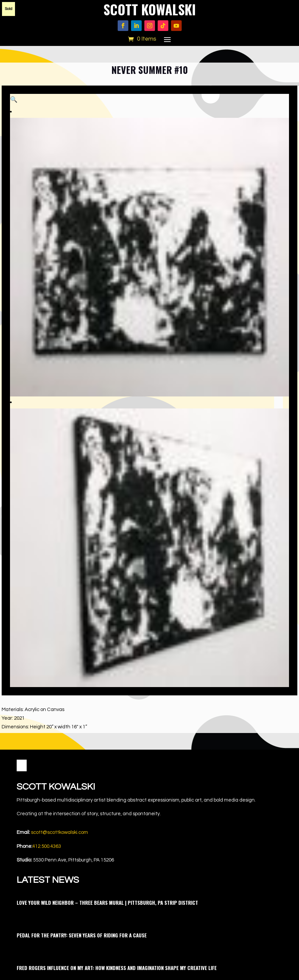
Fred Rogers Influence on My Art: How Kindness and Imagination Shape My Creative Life (117, 746)
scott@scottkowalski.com (59, 611)
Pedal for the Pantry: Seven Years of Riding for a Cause (82, 713)
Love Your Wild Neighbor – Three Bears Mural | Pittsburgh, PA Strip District (107, 681)
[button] (277, 106)
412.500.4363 (47, 625)
